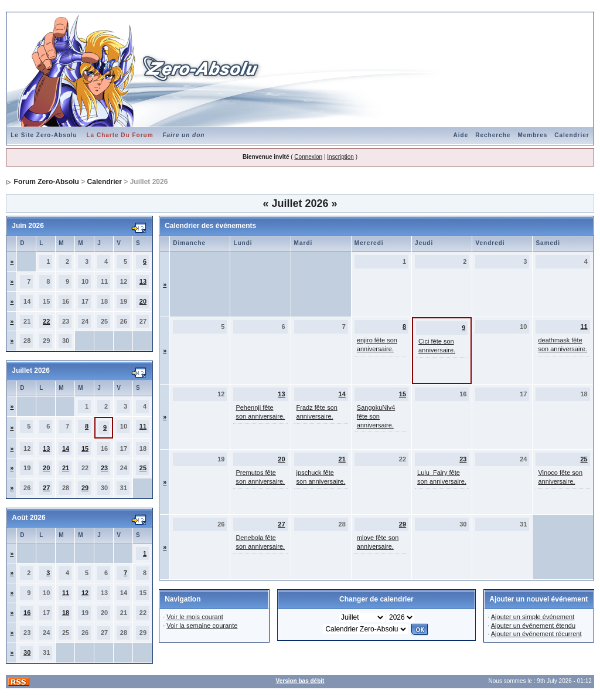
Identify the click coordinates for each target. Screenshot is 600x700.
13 (143, 281)
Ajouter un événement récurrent (536, 634)
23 (104, 468)
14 (66, 448)
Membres (532, 135)
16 (27, 613)
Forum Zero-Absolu (47, 182)
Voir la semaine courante (202, 626)
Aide (461, 135)
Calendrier (572, 135)
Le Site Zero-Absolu (44, 135)
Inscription (340, 157)
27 (46, 488)
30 (27, 653)
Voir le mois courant (195, 617)
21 (66, 468)
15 (85, 448)
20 (143, 301)
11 (143, 426)
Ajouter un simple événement (533, 617)
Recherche (493, 135)
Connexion (308, 157)
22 (46, 321)
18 (66, 613)
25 (143, 468)
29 (85, 488)
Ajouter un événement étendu (533, 626)
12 (85, 593)
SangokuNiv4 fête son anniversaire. (376, 416)
